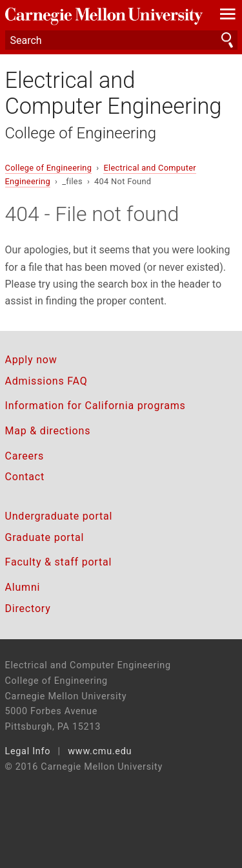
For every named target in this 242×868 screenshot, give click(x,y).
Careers (25, 456)
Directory (28, 609)
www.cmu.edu (100, 751)
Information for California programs (96, 406)
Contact (25, 477)
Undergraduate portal (59, 516)
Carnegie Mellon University (104, 16)
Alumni (23, 587)
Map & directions (48, 431)
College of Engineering (81, 133)
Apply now (31, 360)
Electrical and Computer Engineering (114, 93)
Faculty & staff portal (59, 562)
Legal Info (28, 751)
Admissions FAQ (46, 381)
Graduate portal (45, 537)
